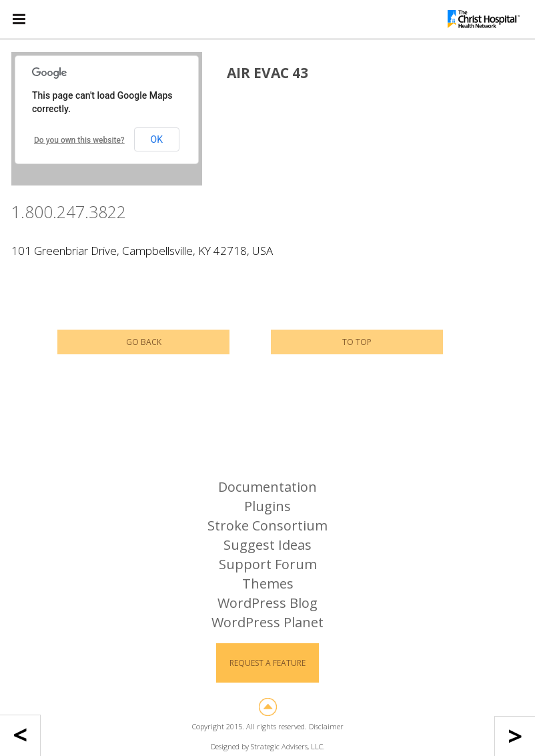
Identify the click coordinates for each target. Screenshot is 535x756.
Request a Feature (267, 663)
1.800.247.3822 (69, 212)
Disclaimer (326, 726)
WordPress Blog (267, 603)
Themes (268, 584)
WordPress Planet (267, 622)
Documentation (267, 487)
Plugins (267, 506)
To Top (357, 342)
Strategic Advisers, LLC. (288, 746)
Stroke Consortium (267, 525)
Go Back (144, 342)
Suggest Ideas (267, 545)
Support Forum (268, 564)
